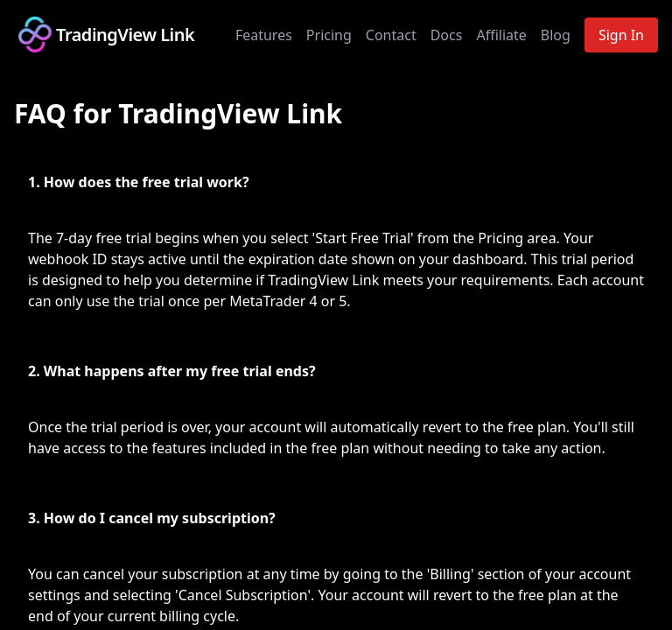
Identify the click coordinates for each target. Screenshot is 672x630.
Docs (447, 35)
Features (264, 35)
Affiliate (501, 35)
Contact (391, 35)
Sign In (621, 35)
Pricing (329, 35)
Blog (556, 35)
